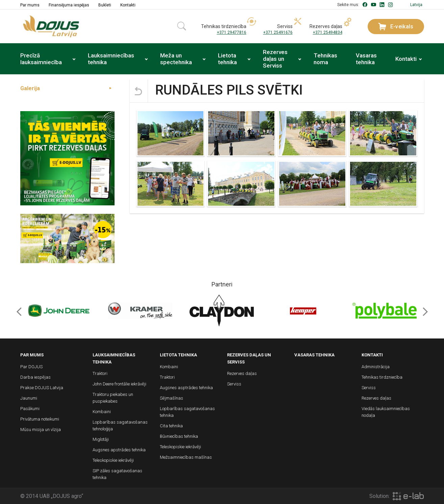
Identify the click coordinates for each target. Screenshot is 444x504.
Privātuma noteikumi (40, 419)
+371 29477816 (232, 32)
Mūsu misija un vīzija (41, 430)
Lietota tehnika (227, 59)
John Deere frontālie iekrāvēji (119, 384)
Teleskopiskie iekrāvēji (113, 460)
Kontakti (128, 5)
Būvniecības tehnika (179, 436)
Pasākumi (30, 409)
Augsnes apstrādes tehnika (119, 450)
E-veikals (396, 27)
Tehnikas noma (325, 59)
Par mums (30, 5)
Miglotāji (101, 439)
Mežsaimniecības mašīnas (186, 457)
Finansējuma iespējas (69, 5)
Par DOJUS (31, 367)
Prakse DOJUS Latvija (42, 388)
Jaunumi (29, 398)
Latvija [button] (416, 5)
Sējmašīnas (171, 398)
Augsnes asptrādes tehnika (186, 388)
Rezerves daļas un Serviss (275, 59)
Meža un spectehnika (176, 59)
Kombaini (102, 412)
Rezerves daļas (242, 373)
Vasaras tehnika (366, 59)
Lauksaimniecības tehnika (111, 59)
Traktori (100, 373)
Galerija (30, 88)
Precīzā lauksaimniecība (41, 59)
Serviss (234, 384)
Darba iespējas (35, 377)
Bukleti (105, 5)
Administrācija (376, 367)
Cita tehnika (171, 426)
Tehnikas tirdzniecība (382, 377)
